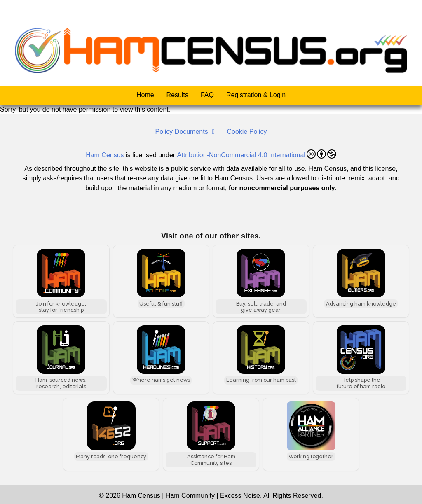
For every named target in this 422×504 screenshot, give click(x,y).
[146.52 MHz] (111, 434)
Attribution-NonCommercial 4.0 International (257, 154)
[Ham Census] (361, 357)
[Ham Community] (61, 281)
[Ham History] (261, 357)
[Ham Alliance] (311, 434)
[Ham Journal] (61, 357)
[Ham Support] (211, 434)
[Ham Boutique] (161, 281)
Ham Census (105, 155)
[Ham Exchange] (261, 281)
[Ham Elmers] (361, 281)
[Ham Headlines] (161, 357)
